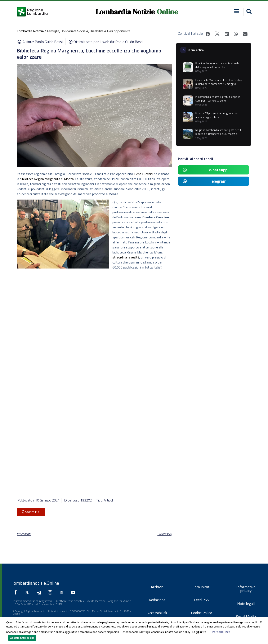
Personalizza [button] (221, 632)
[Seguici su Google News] (63, 592)
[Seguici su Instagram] (51, 592)
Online (167, 12)
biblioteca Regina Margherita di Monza (47, 179)
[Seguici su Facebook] (17, 592)
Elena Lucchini (143, 174)
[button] (237, 11)
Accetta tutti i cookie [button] (22, 638)
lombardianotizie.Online (36, 583)
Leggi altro (199, 632)
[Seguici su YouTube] (74, 592)
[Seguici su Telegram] (40, 592)
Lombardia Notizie (125, 12)
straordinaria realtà (126, 257)
